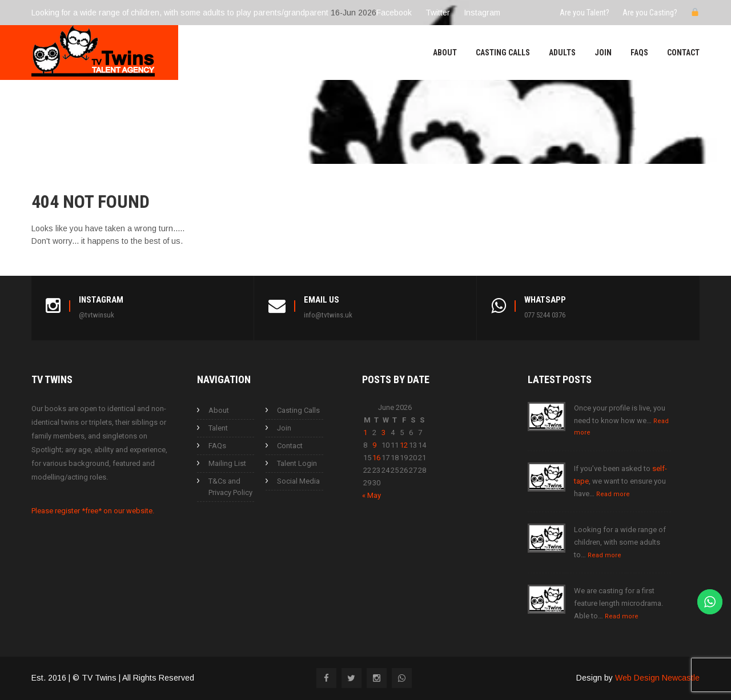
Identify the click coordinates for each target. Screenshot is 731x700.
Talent (218, 428)
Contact (683, 53)
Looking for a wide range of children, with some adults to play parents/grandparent (180, 13)
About (445, 53)
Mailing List (227, 463)
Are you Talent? (585, 13)
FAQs (639, 53)
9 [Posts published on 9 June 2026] (374, 445)
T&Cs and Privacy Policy (230, 487)
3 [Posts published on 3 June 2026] (383, 433)
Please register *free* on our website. (93, 511)
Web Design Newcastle (657, 678)
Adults (562, 53)
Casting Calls (503, 53)
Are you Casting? (650, 13)
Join (603, 53)
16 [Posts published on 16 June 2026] (376, 458)
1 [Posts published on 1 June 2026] (365, 433)
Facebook (394, 13)
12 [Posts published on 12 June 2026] (404, 445)
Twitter (438, 13)
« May (371, 495)
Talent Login (297, 463)
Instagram (482, 13)
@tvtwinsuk (97, 315)
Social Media (298, 481)
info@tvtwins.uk (328, 315)
